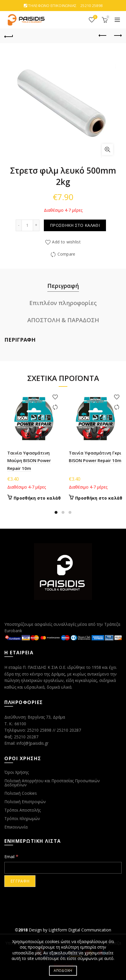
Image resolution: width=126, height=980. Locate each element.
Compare (66, 254)
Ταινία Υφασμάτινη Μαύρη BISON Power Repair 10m (29, 460)
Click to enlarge (107, 149)
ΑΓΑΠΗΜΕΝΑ (95, 17)
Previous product (103, 35)
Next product (117, 35)
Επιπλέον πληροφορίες (63, 303)
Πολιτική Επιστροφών (25, 802)
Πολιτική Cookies (21, 793)
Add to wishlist (66, 242)
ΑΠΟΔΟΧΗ (63, 971)
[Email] (63, 868)
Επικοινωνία (16, 827)
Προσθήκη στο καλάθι (75, 225)
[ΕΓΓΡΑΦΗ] (20, 881)
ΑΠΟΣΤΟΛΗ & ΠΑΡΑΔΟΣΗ (63, 320)
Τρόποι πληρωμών (22, 818)
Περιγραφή (63, 286)
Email (11, 856)
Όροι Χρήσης (17, 772)
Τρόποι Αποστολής (22, 810)
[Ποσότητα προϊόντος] (27, 225)
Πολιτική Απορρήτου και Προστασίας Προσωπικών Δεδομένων (52, 783)
